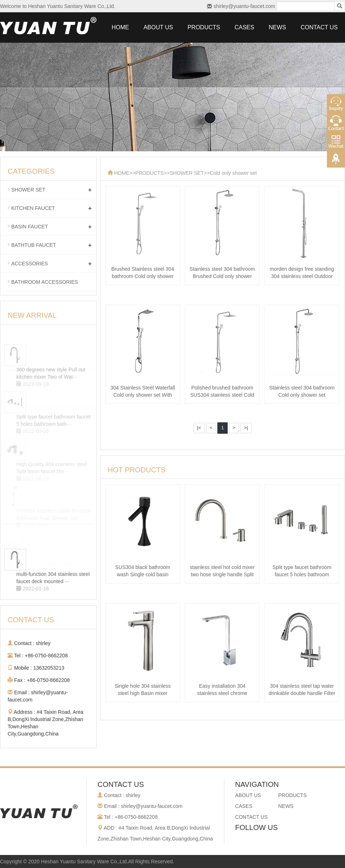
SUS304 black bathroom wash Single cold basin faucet (143, 574)
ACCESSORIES (30, 264)
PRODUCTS (204, 27)
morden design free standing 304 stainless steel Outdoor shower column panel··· (302, 276)
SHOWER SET (187, 173)
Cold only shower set (233, 173)
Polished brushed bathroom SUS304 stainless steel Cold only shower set (222, 395)
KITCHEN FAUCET (33, 208)
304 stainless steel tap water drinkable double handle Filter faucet (302, 693)
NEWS (277, 27)
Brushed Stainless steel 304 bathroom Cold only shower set (143, 276)
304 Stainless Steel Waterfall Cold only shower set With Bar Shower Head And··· (142, 395)
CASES (244, 27)
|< (199, 428)
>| (246, 428)
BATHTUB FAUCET (34, 245)
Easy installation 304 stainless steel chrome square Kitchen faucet (222, 693)
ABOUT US (158, 27)
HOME (120, 27)
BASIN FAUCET (30, 227)
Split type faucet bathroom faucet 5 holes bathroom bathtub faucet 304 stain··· (302, 574)
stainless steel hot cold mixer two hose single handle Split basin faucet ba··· (222, 574)
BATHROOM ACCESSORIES (45, 282)
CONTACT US (319, 27)
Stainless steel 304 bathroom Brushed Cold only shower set (222, 276)
